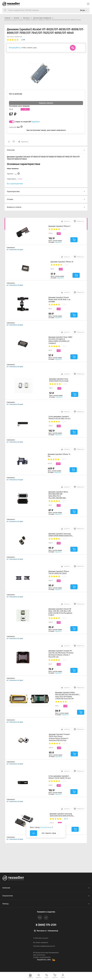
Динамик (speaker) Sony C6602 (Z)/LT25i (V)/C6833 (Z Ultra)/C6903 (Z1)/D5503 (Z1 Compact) (60, 340)
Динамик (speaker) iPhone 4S (62, 262)
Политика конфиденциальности (44, 946)
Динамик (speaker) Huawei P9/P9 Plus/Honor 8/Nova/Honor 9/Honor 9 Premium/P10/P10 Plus (59, 737)
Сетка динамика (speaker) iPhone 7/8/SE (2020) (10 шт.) (60, 777)
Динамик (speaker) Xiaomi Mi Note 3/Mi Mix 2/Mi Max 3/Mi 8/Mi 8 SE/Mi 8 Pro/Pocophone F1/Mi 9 (60, 612)
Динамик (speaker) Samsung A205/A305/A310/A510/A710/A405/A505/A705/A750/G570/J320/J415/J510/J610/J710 (62, 815)
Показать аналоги (46, 103)
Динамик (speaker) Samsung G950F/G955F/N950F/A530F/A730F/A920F (61, 535)
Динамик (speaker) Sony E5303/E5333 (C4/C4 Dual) (59, 380)
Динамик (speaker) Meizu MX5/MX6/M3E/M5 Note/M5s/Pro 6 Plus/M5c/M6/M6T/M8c (58, 495)
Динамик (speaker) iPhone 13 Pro (59, 455)
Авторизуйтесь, (15, 48)
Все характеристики (15, 184)
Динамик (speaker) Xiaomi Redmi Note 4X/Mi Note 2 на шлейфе (59, 300)
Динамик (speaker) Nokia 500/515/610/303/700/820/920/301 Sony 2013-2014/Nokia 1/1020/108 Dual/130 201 (68, 696)
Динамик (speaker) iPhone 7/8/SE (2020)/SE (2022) (59, 572)
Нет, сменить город (49, 833)
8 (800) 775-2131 (46, 925)
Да (34, 833)
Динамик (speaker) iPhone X (59, 226)
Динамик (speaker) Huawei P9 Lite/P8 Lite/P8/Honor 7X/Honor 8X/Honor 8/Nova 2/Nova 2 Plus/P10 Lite (61, 654)
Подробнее (35, 122)
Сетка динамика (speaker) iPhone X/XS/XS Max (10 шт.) (59, 418)
